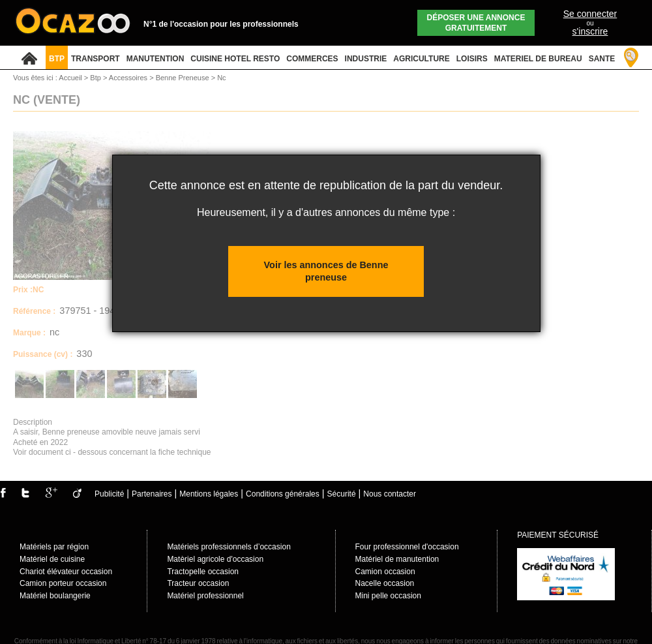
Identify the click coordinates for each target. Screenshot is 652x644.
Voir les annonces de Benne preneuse (326, 271)
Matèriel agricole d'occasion (215, 559)
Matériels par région (54, 547)
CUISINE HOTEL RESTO (235, 59)
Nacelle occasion (385, 583)
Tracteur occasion (198, 583)
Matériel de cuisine (52, 559)
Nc (221, 78)
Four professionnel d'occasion (407, 547)
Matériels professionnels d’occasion (229, 547)
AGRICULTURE (421, 59)
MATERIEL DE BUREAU (538, 59)
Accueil (70, 78)
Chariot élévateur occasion (66, 572)
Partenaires (152, 494)
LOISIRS (472, 59)
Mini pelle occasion (388, 596)
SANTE (602, 59)
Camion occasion (385, 572)
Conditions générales (283, 494)
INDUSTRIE (366, 59)
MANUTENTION (156, 59)
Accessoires (129, 78)
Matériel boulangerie (55, 596)
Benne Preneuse (184, 78)
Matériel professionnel (205, 596)
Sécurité (342, 494)
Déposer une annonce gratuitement (476, 23)
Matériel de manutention (397, 559)
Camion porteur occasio (61, 583)
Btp (96, 78)
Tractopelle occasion (203, 572)
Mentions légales (209, 494)
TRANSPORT (96, 59)
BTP (57, 59)
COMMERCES (312, 59)
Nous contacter (390, 494)
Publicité (109, 494)
